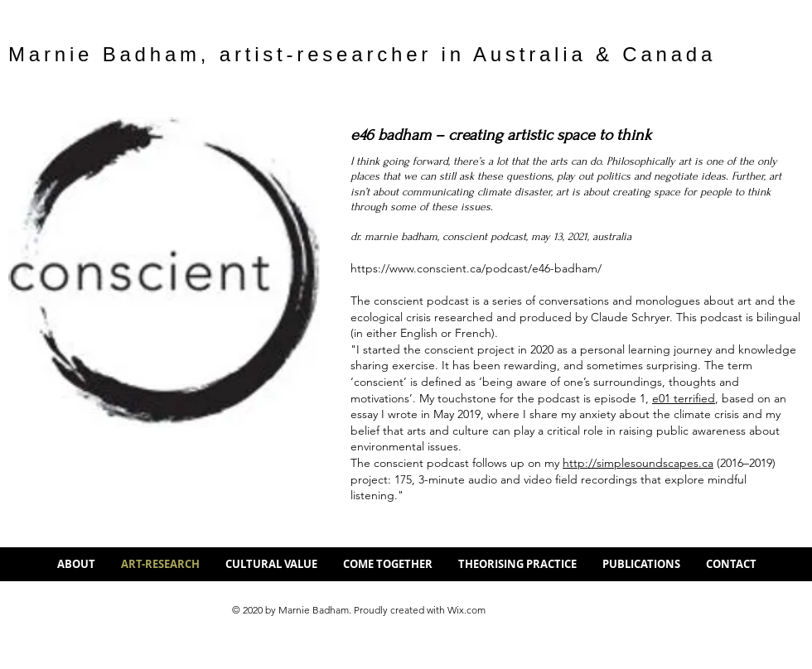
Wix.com (466, 610)
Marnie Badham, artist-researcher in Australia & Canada (362, 54)
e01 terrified (684, 398)
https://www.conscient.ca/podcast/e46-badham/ (476, 268)
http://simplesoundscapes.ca (638, 463)
